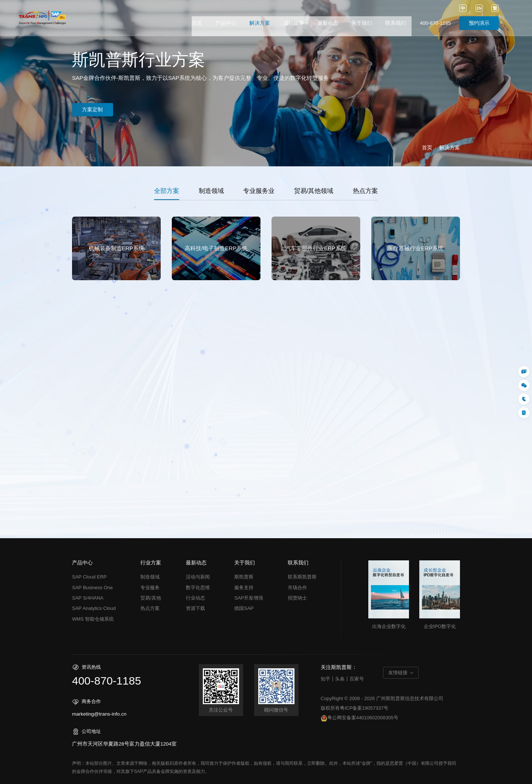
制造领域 (211, 191)
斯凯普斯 (244, 577)
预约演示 (479, 23)
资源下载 (195, 608)
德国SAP (244, 608)
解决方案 (260, 23)
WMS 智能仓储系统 (93, 619)
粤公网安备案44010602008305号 (359, 718)
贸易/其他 (151, 598)
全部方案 (167, 191)
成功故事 (294, 23)
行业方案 (151, 563)
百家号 (357, 679)
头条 (340, 679)
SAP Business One (92, 588)
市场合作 (297, 588)
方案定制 (96, 110)
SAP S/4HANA (88, 598)
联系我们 (396, 23)
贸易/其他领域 (314, 191)
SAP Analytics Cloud (94, 608)
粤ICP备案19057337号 (364, 708)
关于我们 (362, 23)
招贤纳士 (297, 598)
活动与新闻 (198, 577)
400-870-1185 (435, 23)
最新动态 (328, 23)
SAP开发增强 (249, 598)
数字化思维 (198, 588)
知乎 (325, 679)
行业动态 (195, 598)
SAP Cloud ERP (89, 577)
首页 (197, 23)
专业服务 (150, 588)
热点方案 (365, 191)
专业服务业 (259, 191)
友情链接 (398, 673)
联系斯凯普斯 (302, 577)
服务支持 (244, 588)
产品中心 (226, 23)
